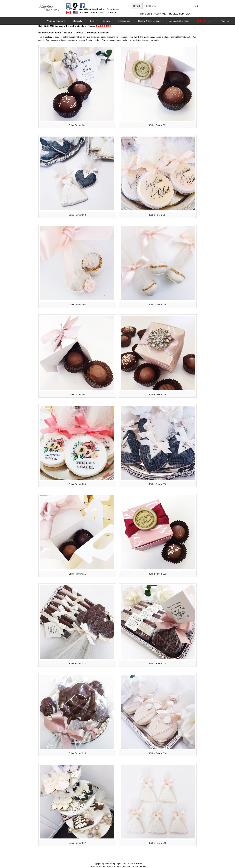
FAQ (92, 21)
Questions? (161, 14)
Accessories (124, 21)
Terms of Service (135, 864)
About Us (225, 21)
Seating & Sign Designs (149, 21)
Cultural (106, 21)
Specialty (78, 21)
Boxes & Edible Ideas (179, 21)
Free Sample (146, 14)
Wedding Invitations (56, 21)
